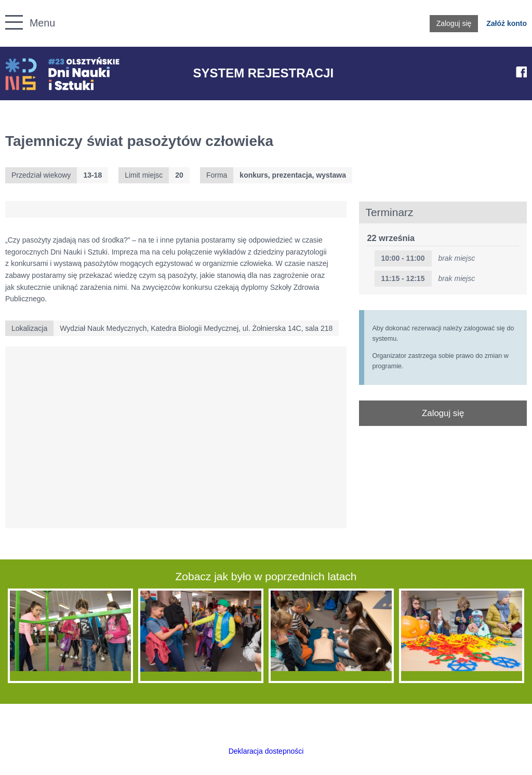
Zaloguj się (454, 23)
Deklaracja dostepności (266, 751)
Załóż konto (507, 23)
